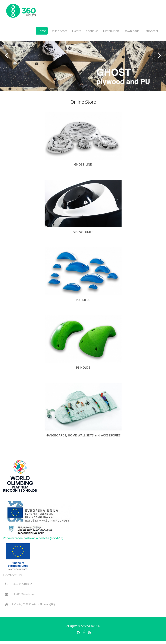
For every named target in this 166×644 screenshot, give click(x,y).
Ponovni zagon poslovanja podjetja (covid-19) (33, 538)
